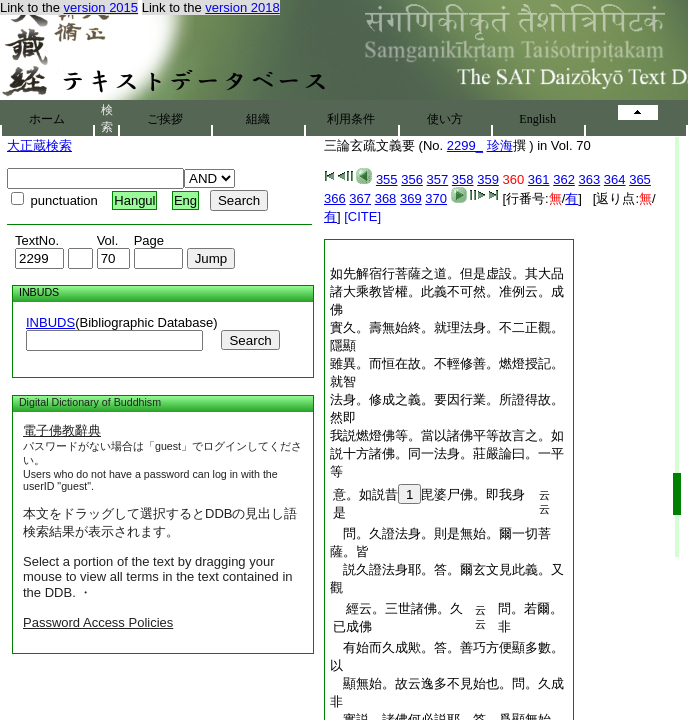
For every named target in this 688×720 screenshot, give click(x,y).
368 (386, 198)
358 (463, 179)
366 (335, 198)
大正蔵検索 (39, 145)
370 (436, 198)
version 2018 (242, 7)
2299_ (465, 145)
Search (250, 340)
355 (387, 179)
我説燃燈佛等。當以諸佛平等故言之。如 (447, 435)
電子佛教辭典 (62, 430)
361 (539, 179)
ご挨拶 (165, 119)
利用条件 (351, 119)
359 (488, 179)
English (537, 119)
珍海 (500, 145)
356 (412, 179)
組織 (258, 119)
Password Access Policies (98, 622)
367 (360, 198)
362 (564, 179)
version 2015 (101, 7)
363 (590, 179)
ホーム (47, 119)
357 (438, 179)
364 (615, 179)
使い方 (445, 119)
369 (411, 198)
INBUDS (50, 322)
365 (640, 179)
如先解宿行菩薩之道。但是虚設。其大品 (447, 273)
